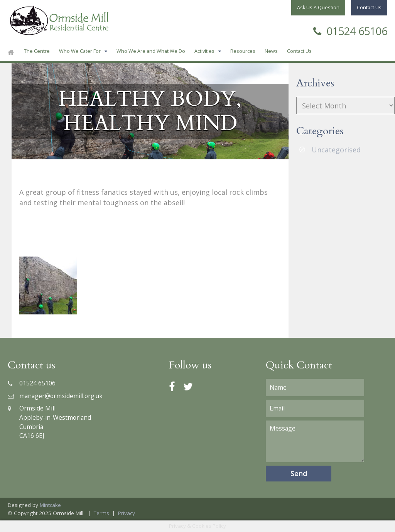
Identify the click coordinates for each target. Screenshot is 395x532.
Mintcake (50, 505)
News (271, 51)
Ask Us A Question (318, 8)
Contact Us (299, 51)
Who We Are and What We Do (151, 51)
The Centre (37, 51)
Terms (101, 513)
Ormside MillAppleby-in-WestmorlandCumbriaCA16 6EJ (49, 422)
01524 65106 (350, 30)
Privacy (127, 513)
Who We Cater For (80, 51)
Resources (243, 51)
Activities (204, 51)
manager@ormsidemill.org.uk (55, 396)
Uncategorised (336, 150)
